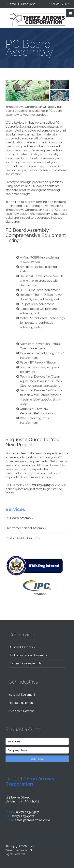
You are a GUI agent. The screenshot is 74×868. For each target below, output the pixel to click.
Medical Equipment (21, 703)
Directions (28, 4)
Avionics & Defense (22, 711)
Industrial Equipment (22, 695)
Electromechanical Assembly (26, 528)
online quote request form (24, 489)
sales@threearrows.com (32, 820)
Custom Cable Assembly (23, 538)
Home (12, 4)
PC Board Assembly (19, 518)
